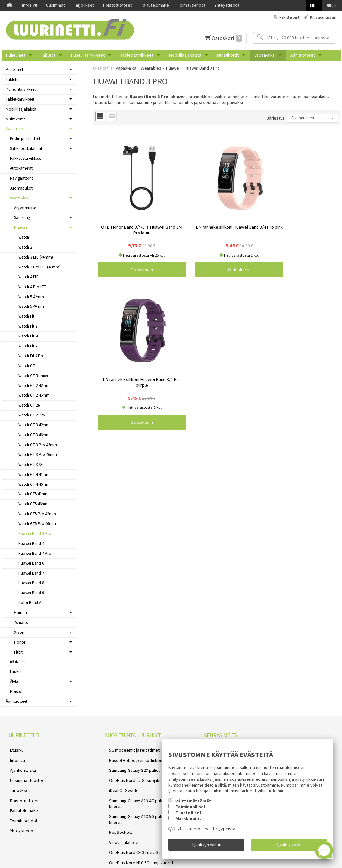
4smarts (21, 622)
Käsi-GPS (18, 662)
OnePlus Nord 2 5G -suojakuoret (135, 771)
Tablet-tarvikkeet (137, 55)
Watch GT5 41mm (33, 494)
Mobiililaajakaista (185, 55)
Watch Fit (26, 316)
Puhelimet (16, 55)
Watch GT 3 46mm (34, 435)
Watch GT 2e (29, 405)
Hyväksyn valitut (206, 847)
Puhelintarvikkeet (88, 55)
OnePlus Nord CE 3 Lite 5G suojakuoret (142, 817)
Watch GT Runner (33, 376)
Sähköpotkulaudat (26, 148)
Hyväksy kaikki (289, 847)
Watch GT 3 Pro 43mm (38, 445)
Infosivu (30, 5)
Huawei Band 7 (31, 573)
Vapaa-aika (265, 55)
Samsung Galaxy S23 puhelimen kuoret (142, 764)
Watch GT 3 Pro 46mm (38, 455)
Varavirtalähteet (120, 810)
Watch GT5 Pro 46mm (37, 524)
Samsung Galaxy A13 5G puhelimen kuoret (145, 794)
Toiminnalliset (191, 811)
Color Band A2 (31, 603)
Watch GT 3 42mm (34, 425)
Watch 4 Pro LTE (32, 287)
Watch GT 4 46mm (34, 484)
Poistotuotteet (117, 5)
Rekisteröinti (290, 17)
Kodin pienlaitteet (25, 139)
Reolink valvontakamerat (129, 840)
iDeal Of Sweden (121, 779)
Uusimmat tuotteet (24, 771)
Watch (24, 237)
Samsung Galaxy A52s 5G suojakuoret (141, 833)
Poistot (16, 691)
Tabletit (48, 55)
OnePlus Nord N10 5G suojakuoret (137, 825)
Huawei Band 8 (31, 583)
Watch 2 (25, 247)
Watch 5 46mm (31, 306)
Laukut (16, 672)
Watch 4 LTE (28, 277)
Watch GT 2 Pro (32, 415)
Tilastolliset (188, 817)
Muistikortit (228, 55)
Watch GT (27, 366)
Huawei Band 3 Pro (35, 534)
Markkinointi (189, 823)
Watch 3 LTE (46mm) (36, 257)
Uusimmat (56, 5)
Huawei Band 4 (31, 543)
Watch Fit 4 (28, 346)
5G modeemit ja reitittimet (130, 749)
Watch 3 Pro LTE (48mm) (39, 267)
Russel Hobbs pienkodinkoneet (135, 756)
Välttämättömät (193, 805)
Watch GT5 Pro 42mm (37, 514)
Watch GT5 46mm (33, 504)
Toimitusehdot (192, 5)
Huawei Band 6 (31, 563)
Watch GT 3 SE (31, 465)
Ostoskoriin (124, 234)
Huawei (20, 227)
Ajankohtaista (19, 764)
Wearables (19, 198)
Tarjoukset (84, 5)
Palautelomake (155, 5)
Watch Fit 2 (28, 326)
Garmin (20, 612)
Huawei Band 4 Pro (35, 553)
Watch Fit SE (29, 336)
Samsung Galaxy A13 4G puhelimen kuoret (145, 787)
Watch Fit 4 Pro (31, 356)
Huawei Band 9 (31, 593)
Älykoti (16, 682)
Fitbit (18, 652)
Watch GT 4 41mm (34, 474)
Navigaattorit (21, 178)
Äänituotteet (303, 55)
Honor (20, 642)
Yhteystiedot (227, 5)
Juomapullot (21, 188)
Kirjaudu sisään (323, 17)
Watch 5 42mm (31, 297)
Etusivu (13, 749)
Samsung (22, 217)
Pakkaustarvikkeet (25, 158)
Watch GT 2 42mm (34, 386)
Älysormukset (26, 208)
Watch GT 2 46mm (34, 395)
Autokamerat (21, 168)
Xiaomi (20, 632)
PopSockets (117, 802)
